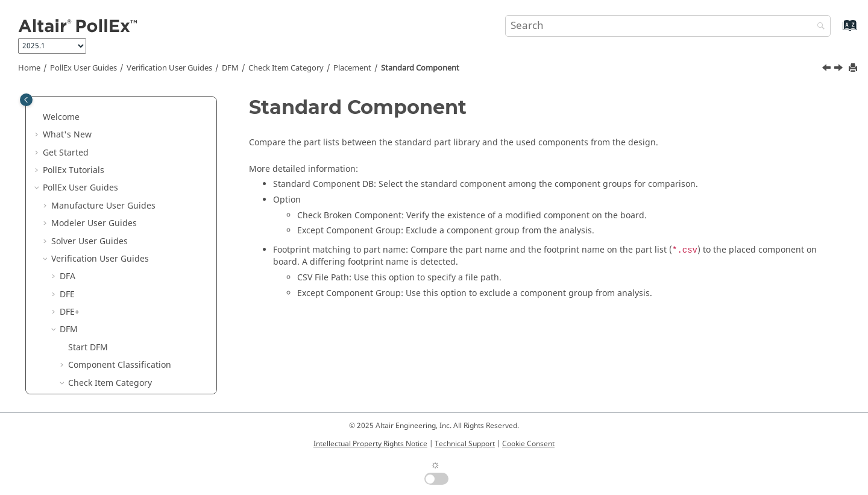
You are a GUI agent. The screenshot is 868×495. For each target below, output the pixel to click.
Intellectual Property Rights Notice (370, 444)
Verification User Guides (169, 68)
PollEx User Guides (83, 68)
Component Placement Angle (144, 128)
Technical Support (465, 444)
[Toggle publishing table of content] (26, 100)
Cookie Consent (528, 444)
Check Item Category (286, 68)
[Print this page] (854, 68)
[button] (80, 110)
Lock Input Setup (102, 358)
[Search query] (668, 26)
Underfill (94, 323)
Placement (352, 68)
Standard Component (420, 68)
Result (81, 340)
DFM (230, 68)
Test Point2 (99, 287)
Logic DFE (79, 376)
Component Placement (131, 110)
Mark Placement (118, 163)
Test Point (96, 270)
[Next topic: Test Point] (840, 69)
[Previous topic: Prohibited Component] (828, 69)
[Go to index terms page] (837, 31)
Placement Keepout (124, 216)
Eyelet (97, 146)
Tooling (92, 305)
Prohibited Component (131, 234)
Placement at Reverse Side (138, 199)
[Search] (818, 27)
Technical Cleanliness (103, 393)
